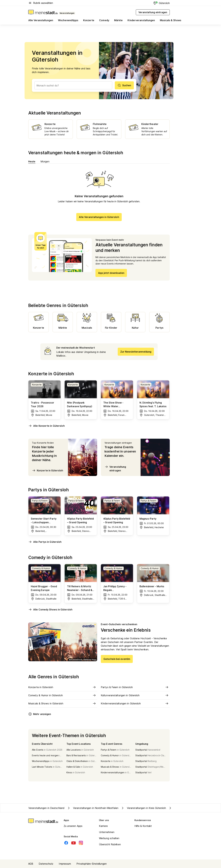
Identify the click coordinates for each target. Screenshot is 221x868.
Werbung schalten (109, 838)
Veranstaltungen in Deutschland (46, 808)
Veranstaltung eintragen (115, 468)
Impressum (65, 864)
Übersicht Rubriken (110, 844)
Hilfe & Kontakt (143, 826)
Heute (32, 161)
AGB (31, 864)
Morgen (45, 161)
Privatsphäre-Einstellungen (92, 864)
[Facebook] (66, 843)
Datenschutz (46, 864)
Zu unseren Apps (73, 826)
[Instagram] (81, 843)
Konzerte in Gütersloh (47, 470)
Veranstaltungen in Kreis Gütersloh (143, 808)
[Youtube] (74, 843)
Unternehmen (107, 832)
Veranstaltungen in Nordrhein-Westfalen (93, 808)
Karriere (103, 826)
